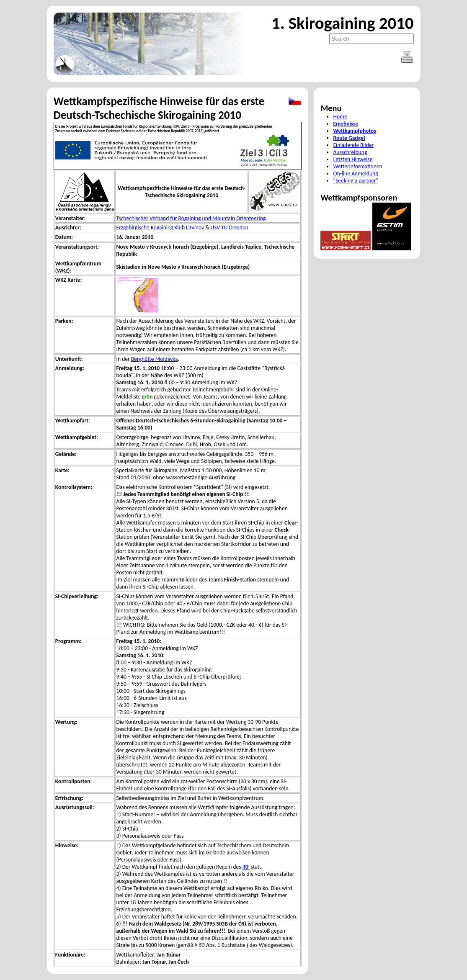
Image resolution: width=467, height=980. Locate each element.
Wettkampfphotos (354, 131)
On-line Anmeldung (355, 174)
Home (340, 117)
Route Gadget (349, 138)
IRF (246, 867)
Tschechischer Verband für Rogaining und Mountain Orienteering (191, 218)
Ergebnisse (346, 124)
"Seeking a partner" (356, 181)
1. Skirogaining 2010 (343, 23)
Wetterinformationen (357, 166)
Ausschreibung (350, 152)
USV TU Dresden (230, 228)
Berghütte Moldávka (155, 359)
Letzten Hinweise (353, 159)
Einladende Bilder (353, 145)
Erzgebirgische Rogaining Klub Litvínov (160, 228)
